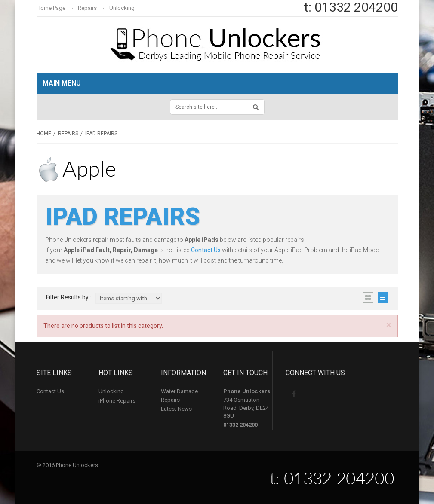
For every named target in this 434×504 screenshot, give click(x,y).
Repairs (88, 8)
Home (44, 134)
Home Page (52, 8)
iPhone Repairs (117, 401)
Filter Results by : (69, 298)
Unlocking (123, 8)
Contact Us (206, 250)
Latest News (176, 409)
